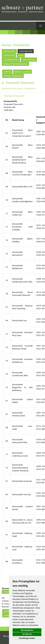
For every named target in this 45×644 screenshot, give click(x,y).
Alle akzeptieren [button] (27, 630)
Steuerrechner (11, 60)
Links (21, 55)
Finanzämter (26, 51)
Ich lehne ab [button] (27, 634)
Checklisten (9, 51)
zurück (7, 72)
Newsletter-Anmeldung (15, 64)
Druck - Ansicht (22, 72)
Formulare (9, 55)
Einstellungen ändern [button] (27, 638)
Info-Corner (18, 88)
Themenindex (29, 60)
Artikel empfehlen (13, 76)
